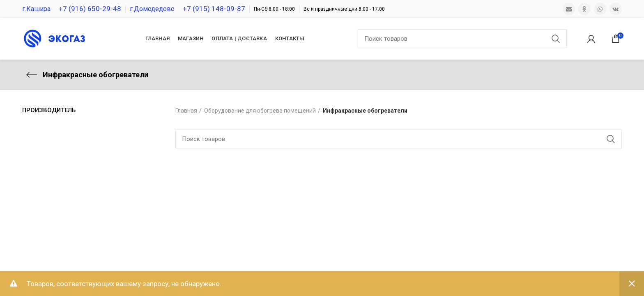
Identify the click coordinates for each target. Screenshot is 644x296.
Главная (186, 111)
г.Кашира (36, 9)
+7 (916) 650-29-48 (90, 9)
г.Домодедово (152, 9)
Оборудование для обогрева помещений (260, 111)
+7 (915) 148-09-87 (214, 9)
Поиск (556, 39)
